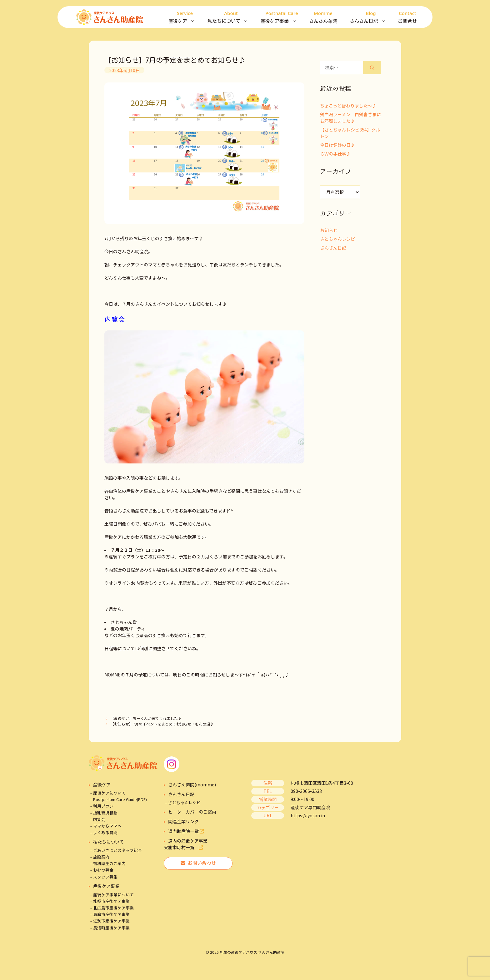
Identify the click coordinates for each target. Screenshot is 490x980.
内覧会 (99, 819)
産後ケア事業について (113, 895)
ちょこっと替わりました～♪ (348, 106)
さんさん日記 (371, 17)
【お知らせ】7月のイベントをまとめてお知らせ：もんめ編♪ (162, 724)
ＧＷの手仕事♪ (335, 154)
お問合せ (407, 16)
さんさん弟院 (323, 16)
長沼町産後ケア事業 (111, 928)
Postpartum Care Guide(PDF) (120, 799)
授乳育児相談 (105, 813)
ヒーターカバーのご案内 (192, 812)
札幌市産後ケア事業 (111, 901)
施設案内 (101, 857)
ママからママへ (107, 826)
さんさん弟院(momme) (192, 784)
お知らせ (329, 230)
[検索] (372, 68)
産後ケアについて (109, 793)
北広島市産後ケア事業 (113, 908)
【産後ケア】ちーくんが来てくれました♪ (146, 718)
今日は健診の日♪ (337, 145)
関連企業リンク (183, 821)
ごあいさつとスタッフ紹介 (117, 850)
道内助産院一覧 (186, 831)
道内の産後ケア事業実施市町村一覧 (186, 844)
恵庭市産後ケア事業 (111, 914)
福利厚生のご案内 (109, 863)
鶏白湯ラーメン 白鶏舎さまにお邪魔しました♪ (350, 118)
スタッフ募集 (105, 877)
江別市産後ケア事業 (111, 921)
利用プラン (103, 806)
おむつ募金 (103, 870)
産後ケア (185, 17)
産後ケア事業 (282, 17)
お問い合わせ (198, 863)
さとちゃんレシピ (337, 239)
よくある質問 (105, 832)
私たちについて (231, 17)
